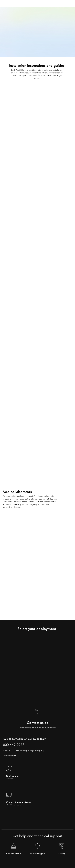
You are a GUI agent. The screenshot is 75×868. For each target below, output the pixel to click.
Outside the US (9, 755)
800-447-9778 (14, 745)
